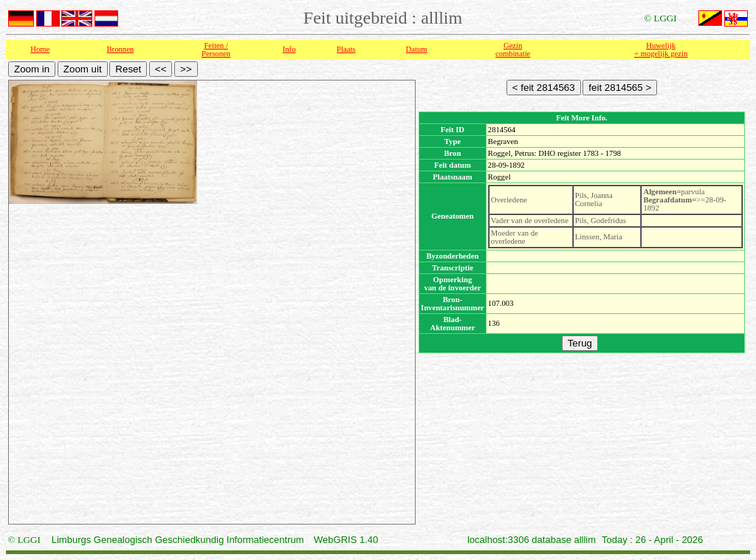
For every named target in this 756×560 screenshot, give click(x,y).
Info (289, 49)
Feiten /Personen (216, 49)
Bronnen (121, 49)
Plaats (346, 49)
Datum (417, 49)
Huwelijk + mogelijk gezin (661, 49)
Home (40, 49)
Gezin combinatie (513, 49)
